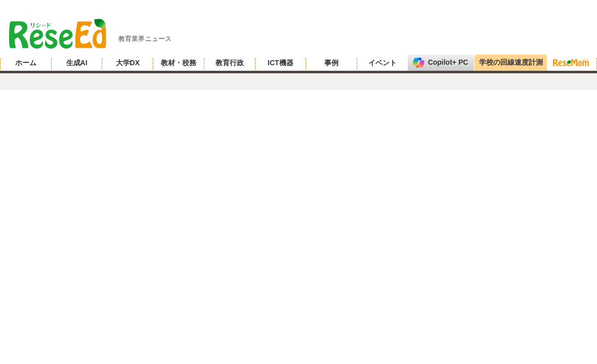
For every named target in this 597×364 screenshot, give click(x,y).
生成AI (77, 63)
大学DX (128, 63)
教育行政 (230, 63)
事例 (331, 63)
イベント (382, 63)
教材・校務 (179, 63)
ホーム (26, 63)
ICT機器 (281, 63)
